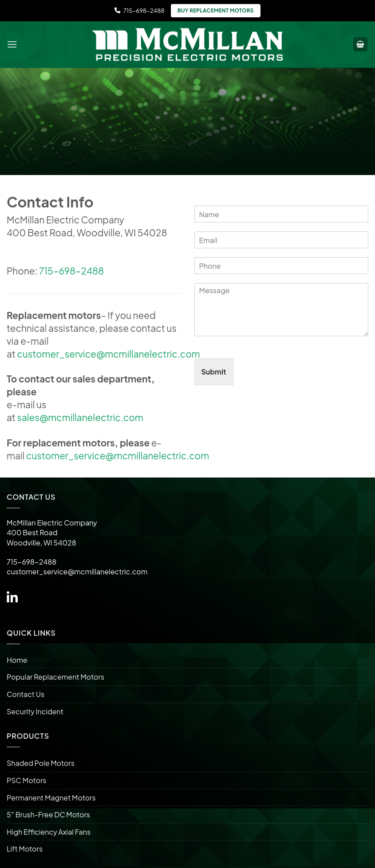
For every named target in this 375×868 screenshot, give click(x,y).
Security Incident (35, 711)
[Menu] (12, 44)
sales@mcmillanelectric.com (80, 417)
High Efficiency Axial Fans (49, 832)
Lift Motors (25, 849)
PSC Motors (26, 780)
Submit (214, 372)
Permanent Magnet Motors (51, 798)
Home (17, 660)
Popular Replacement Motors (55, 677)
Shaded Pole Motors (41, 763)
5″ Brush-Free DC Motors (48, 814)
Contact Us (26, 694)
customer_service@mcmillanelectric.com (108, 354)
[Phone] (282, 266)
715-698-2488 (139, 10)
